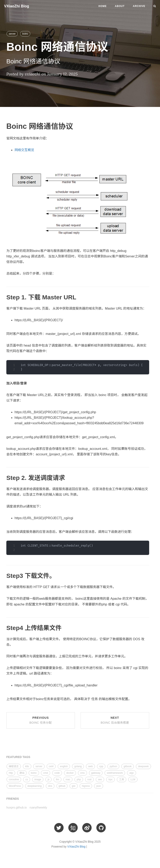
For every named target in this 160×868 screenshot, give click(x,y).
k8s (27, 766)
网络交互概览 (24, 150)
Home (103, 6)
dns (50, 786)
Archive (139, 6)
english (64, 766)
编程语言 (14, 766)
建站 (22, 773)
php (79, 779)
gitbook (128, 766)
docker (70, 773)
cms (82, 773)
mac (68, 779)
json (99, 786)
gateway (96, 773)
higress (86, 786)
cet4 (51, 766)
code (57, 773)
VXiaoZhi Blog (17, 6)
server (12, 34)
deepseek (143, 766)
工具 (122, 779)
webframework (115, 773)
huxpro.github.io (17, 807)
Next (115, 720)
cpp (101, 766)
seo (100, 779)
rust (89, 779)
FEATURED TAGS (18, 757)
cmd (46, 773)
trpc (110, 779)
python (113, 766)
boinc (25, 34)
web (90, 766)
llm (57, 779)
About (120, 6)
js (49, 779)
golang (78, 766)
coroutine (14, 779)
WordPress (15, 786)
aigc (132, 773)
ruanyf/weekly (38, 807)
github (62, 786)
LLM (133, 779)
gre (74, 786)
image (38, 779)
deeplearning (34, 786)
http (11, 773)
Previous (41, 720)
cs (27, 779)
